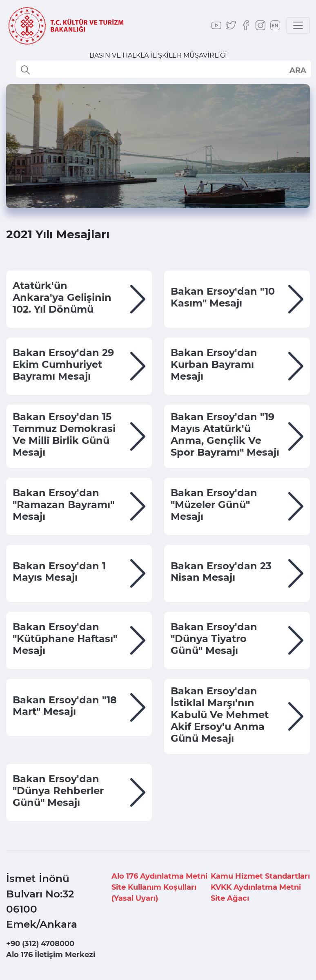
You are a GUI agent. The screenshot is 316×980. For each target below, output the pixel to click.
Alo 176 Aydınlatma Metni (159, 876)
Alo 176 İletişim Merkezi (51, 955)
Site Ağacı (230, 898)
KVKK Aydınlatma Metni (256, 887)
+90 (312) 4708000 (40, 944)
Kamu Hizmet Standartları (260, 876)
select (297, 70)
